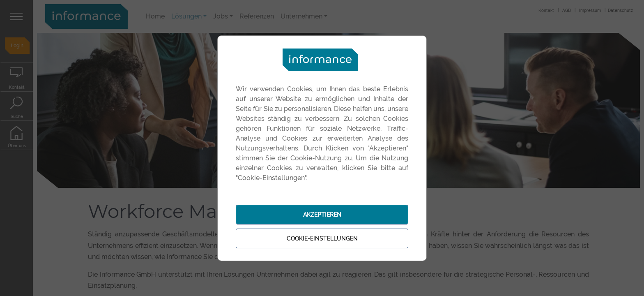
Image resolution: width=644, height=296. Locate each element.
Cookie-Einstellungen (322, 238)
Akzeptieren (322, 215)
